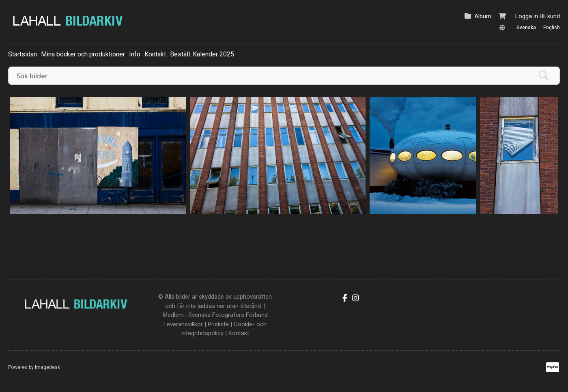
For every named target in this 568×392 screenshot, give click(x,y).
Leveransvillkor (183, 324)
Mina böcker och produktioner (83, 54)
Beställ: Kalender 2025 (202, 54)
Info (135, 54)
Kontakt (155, 54)
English (552, 28)
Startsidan (23, 54)
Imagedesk (47, 367)
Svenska (526, 28)
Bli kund (550, 16)
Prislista (218, 324)
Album (483, 16)
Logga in (527, 16)
